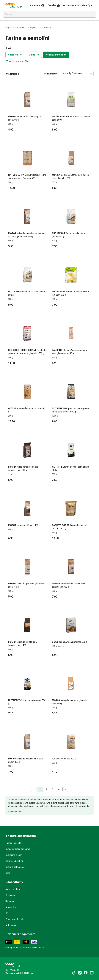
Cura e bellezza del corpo (18, 849)
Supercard (10, 901)
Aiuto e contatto (13, 889)
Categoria (15, 55)
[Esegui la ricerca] (93, 14)
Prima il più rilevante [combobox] (72, 73)
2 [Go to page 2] (46, 789)
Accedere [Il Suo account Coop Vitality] (37, 5)
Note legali (11, 925)
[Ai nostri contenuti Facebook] (86, 973)
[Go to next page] (65, 789)
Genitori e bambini (14, 861)
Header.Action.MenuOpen (78, 5)
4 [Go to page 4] (59, 789)
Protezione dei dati (14, 919)
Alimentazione (45, 28)
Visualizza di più (15, 811)
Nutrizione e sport (28, 28)
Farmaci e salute (13, 843)
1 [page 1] (40, 789)
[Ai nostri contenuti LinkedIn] (92, 973)
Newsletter (11, 907)
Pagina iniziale (12, 28)
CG (7, 913)
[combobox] (46, 14)
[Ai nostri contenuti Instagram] (80, 973)
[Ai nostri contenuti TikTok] (74, 973)
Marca (34, 55)
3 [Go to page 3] (53, 789)
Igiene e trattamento (15, 867)
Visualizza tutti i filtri (56, 55)
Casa (8, 873)
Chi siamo (10, 895)
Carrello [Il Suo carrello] (54, 5)
